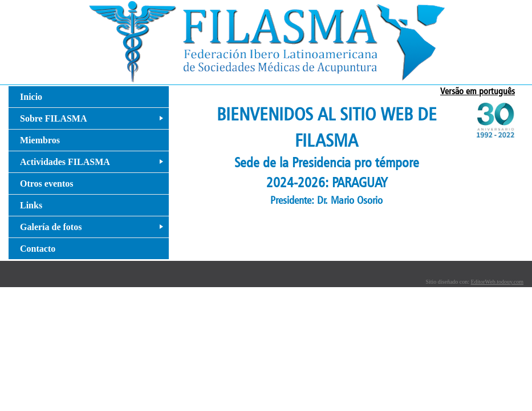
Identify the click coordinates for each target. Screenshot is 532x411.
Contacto (38, 249)
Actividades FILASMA (94, 165)
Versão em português (478, 91)
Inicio (31, 97)
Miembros (40, 140)
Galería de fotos (94, 230)
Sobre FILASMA (94, 121)
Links (31, 205)
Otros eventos (46, 184)
